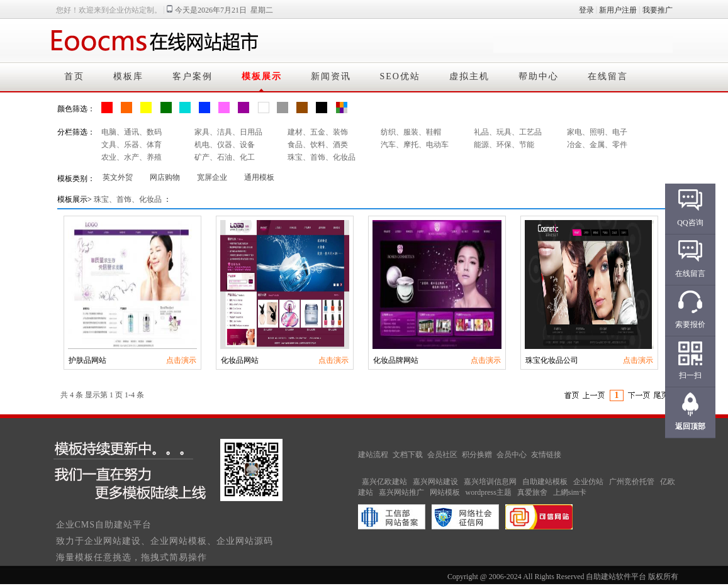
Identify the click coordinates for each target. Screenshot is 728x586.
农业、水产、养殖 (132, 157)
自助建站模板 (545, 482)
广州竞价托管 (632, 482)
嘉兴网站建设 (435, 482)
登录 (586, 10)
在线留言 (608, 76)
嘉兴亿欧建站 (384, 482)
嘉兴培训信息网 (490, 482)
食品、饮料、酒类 (318, 145)
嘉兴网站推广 (401, 492)
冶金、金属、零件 (597, 145)
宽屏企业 (212, 177)
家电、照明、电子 (597, 132)
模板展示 (262, 76)
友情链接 (546, 455)
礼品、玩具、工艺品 (508, 132)
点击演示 (181, 360)
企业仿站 (588, 482)
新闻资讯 (331, 76)
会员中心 (512, 455)
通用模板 (259, 177)
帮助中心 (539, 76)
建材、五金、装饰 (318, 132)
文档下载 (408, 455)
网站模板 (445, 492)
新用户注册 (618, 10)
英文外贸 (118, 177)
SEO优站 (400, 76)
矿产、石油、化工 (225, 157)
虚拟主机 (469, 76)
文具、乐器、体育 (132, 145)
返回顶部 (690, 426)
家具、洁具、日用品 (228, 132)
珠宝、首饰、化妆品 (322, 157)
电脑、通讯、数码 (132, 132)
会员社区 (442, 455)
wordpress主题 (489, 492)
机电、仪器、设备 (225, 145)
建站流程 (373, 455)
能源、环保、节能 (504, 145)
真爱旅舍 (532, 492)
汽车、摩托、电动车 (415, 145)
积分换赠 (477, 455)
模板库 (128, 76)
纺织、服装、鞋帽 (411, 132)
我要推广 (658, 10)
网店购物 (165, 177)
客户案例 (193, 76)
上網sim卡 (570, 492)
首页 (74, 76)
